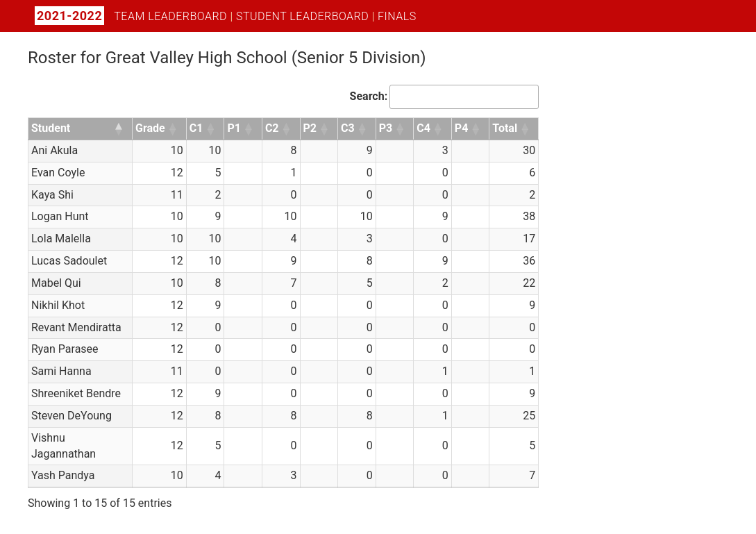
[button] (119, 129)
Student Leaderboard (302, 16)
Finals (397, 16)
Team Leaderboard (170, 16)
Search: (369, 96)
